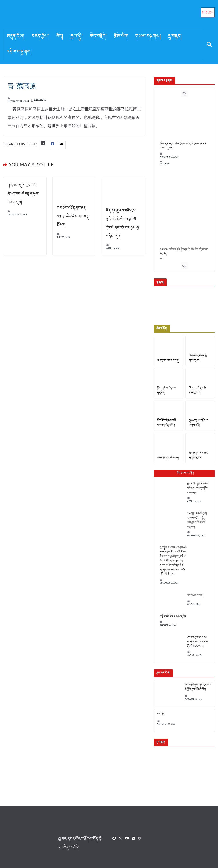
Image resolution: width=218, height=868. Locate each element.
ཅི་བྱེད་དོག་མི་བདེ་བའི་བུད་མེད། (171, 616)
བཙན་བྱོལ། (40, 37)
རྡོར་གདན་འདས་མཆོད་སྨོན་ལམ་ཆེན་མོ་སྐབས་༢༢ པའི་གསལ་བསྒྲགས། (183, 151)
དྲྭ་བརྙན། (175, 37)
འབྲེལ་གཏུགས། (19, 52)
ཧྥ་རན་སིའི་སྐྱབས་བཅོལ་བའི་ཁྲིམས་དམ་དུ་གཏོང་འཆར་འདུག (195, 492)
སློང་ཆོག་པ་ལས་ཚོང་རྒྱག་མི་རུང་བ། (199, 460)
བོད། (60, 37)
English (208, 13)
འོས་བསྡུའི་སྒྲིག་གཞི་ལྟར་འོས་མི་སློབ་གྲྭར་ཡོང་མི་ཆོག (195, 687)
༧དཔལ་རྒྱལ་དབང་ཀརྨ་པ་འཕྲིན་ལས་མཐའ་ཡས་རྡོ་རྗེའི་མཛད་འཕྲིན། (196, 642)
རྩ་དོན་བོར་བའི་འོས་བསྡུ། (166, 363)
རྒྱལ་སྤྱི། (77, 37)
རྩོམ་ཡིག (121, 37)
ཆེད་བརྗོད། (98, 37)
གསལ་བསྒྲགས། (148, 37)
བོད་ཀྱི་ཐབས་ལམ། (192, 595)
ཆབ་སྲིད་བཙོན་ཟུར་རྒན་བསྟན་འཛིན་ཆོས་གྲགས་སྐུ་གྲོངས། (73, 216)
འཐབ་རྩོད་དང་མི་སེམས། (166, 462)
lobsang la (40, 100)
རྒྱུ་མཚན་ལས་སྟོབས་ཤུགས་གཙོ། (197, 427)
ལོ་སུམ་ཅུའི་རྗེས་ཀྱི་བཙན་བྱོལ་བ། (199, 393)
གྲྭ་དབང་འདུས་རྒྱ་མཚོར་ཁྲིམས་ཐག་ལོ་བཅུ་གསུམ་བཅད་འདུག (23, 194)
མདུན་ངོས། (16, 37)
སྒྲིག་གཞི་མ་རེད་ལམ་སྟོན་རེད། (166, 393)
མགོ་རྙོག (158, 714)
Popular (183, 477)
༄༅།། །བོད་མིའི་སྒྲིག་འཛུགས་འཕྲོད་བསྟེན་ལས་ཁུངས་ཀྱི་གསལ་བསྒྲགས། (196, 522)
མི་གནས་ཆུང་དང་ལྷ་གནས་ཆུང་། (197, 360)
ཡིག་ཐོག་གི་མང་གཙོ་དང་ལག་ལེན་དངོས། (166, 427)
